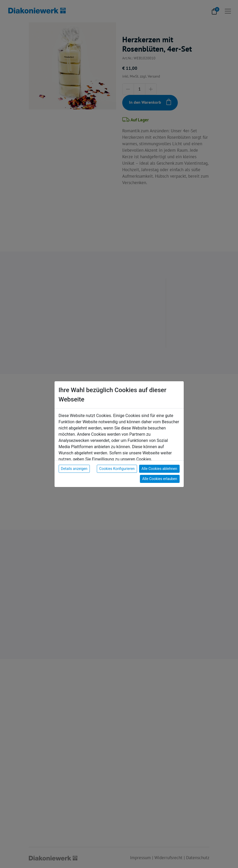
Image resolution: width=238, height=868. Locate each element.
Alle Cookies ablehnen (159, 469)
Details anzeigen (74, 469)
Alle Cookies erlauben (160, 479)
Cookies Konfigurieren (117, 469)
